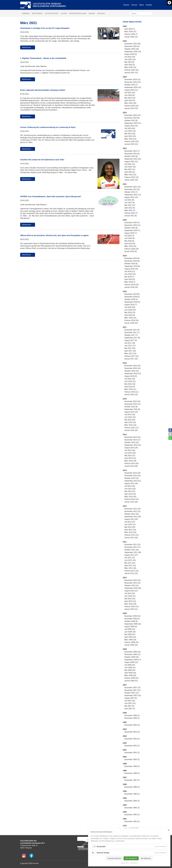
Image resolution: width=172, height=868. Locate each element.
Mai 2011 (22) (130, 563)
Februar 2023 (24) (131, 141)
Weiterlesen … (28, 48)
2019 (125, 256)
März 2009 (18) (130, 640)
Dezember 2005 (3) (132, 725)
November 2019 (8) (132, 261)
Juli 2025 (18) (130, 57)
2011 (125, 542)
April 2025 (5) (130, 65)
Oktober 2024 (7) (131, 85)
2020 (125, 220)
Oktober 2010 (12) (132, 586)
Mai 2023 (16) (130, 134)
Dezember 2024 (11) (132, 79)
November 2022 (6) (132, 154)
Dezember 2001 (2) (132, 753)
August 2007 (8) (131, 698)
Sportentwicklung (78, 13)
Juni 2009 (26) (130, 632)
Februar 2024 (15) (131, 106)
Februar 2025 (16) (131, 70)
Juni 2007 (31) (130, 703)
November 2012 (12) (132, 511)
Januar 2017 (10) (131, 359)
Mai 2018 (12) (130, 312)
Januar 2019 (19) (131, 287)
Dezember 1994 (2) (132, 801)
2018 (125, 291)
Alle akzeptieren (131, 858)
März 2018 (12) (130, 318)
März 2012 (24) (130, 532)
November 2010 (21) (132, 583)
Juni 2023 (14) (130, 131)
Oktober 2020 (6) (131, 228)
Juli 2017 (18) (130, 343)
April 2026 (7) (130, 29)
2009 (125, 613)
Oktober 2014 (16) (132, 442)
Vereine (126, 5)
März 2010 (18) (130, 604)
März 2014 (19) (130, 461)
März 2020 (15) (130, 246)
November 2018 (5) (132, 297)
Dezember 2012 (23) (132, 509)
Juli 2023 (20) (130, 128)
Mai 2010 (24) (130, 599)
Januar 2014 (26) (131, 466)
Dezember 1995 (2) (132, 794)
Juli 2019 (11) (130, 271)
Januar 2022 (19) (131, 180)
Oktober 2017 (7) (131, 335)
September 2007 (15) (133, 695)
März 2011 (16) (130, 568)
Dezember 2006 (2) (132, 715)
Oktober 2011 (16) (132, 550)
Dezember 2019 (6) (132, 258)
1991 (125, 819)
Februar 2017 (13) (131, 356)
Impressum (134, 863)
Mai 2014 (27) (130, 456)
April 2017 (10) (130, 351)
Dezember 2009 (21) (132, 616)
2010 (125, 578)
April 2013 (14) (130, 494)
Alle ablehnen (146, 858)
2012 (125, 506)
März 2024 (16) (130, 103)
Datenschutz (125, 863)
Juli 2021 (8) (129, 200)
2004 (125, 729)
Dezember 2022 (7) (132, 151)
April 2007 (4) (130, 709)
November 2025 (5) (132, 46)
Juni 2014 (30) (130, 453)
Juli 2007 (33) (130, 701)
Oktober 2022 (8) (131, 156)
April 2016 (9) (130, 387)
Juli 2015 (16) (130, 415)
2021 (125, 184)
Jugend (92, 13)
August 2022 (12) (131, 162)
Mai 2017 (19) (130, 348)
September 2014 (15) (133, 445)
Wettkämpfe (37, 13)
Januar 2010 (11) (131, 609)
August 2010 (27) (131, 591)
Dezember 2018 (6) (132, 294)
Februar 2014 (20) (131, 463)
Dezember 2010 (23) (132, 580)
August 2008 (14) (131, 662)
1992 (125, 812)
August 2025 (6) (131, 54)
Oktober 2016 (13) (132, 371)
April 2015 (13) (130, 422)
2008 (125, 649)
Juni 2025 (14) (130, 59)
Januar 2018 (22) (131, 323)
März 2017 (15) (130, 353)
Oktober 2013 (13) (132, 478)
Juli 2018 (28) (130, 307)
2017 (125, 327)
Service (134, 5)
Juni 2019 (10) (130, 274)
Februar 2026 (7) (131, 34)
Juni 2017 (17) (130, 346)
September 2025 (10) (133, 52)
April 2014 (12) (130, 458)
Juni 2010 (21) (130, 596)
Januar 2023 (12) (131, 144)
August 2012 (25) (131, 519)
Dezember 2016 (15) (132, 366)
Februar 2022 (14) (131, 177)
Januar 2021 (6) (131, 216)
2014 (125, 435)
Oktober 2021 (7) (131, 192)
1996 (125, 784)
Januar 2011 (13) (131, 573)
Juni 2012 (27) (130, 524)
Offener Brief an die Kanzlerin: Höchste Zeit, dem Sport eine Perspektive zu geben (54, 235)
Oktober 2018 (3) (131, 299)
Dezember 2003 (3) (132, 739)
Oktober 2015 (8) (131, 407)
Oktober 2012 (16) (132, 514)
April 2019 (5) (130, 279)
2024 (125, 77)
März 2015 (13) (130, 425)
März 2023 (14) (130, 139)
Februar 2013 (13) (131, 499)
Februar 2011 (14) (131, 571)
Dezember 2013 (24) (132, 473)
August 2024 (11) (131, 90)
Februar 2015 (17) (131, 428)
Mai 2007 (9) (129, 706)
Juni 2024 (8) (129, 95)
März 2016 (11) (130, 389)
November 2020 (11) (132, 225)
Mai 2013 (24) (130, 491)
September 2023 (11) (133, 123)
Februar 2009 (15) (131, 642)
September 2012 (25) (133, 517)
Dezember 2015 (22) (132, 401)
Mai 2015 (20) (130, 420)
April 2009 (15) (130, 637)
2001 (125, 750)
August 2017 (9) (131, 340)
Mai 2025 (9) (129, 62)
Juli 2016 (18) (130, 379)
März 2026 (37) (130, 32)
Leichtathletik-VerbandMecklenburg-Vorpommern (49, 5)
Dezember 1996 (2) (132, 787)
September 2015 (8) (132, 409)
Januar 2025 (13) (131, 73)
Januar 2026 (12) (131, 37)
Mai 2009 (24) (130, 634)
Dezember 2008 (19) (132, 652)
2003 (125, 736)
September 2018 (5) (132, 302)
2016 (125, 363)
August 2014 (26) (131, 448)
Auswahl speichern (115, 858)
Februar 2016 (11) (131, 392)
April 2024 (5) (130, 100)
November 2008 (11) (132, 654)
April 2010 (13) (130, 601)
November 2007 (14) (132, 690)
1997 (125, 777)
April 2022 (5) (130, 172)
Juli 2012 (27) (130, 522)
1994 (125, 798)
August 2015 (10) (131, 412)
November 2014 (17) (132, 440)
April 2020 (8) (130, 244)
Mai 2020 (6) (129, 241)
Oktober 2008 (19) (132, 657)
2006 (125, 713)
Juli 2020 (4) (129, 236)
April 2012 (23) (130, 530)
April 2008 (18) (130, 673)
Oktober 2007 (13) (132, 693)
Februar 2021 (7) (131, 213)
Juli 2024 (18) (130, 93)
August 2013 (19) (131, 483)
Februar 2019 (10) (131, 285)
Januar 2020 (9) (131, 251)
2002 (125, 743)
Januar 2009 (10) (131, 645)
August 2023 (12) (131, 126)
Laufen (64, 13)
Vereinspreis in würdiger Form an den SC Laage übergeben (45, 28)
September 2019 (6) (132, 266)
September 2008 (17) (133, 660)
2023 (125, 113)
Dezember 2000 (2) (132, 759)
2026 (125, 26)
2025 (125, 41)
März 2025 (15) (130, 67)
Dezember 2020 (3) (132, 223)
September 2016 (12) (133, 374)
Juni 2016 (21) (130, 381)
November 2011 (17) (132, 547)
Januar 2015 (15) (131, 430)
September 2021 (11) (133, 195)
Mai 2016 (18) (130, 384)
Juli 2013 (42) (130, 486)
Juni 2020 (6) (129, 238)
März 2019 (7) (130, 282)
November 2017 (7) (132, 332)
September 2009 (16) (133, 624)
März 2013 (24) (130, 497)
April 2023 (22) (130, 136)
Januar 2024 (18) (131, 108)
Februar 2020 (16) (131, 249)
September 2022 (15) (133, 159)
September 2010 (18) (133, 588)
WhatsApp (170, 438)
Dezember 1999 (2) (132, 766)
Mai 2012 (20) (130, 527)
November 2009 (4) (132, 619)
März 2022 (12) (130, 175)
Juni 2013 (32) (130, 489)
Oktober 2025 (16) (132, 49)
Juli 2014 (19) (130, 450)
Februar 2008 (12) (131, 678)
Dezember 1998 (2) (132, 773)
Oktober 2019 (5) (131, 264)
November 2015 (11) (132, 404)
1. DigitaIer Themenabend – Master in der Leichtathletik (43, 58)
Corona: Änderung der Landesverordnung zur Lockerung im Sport (48, 127)
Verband (26, 13)
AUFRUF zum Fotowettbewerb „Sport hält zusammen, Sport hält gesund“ (51, 197)
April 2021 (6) (130, 208)
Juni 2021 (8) (129, 203)
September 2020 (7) (132, 230)
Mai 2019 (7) (129, 277)
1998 (125, 771)
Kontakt (149, 5)
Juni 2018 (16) (130, 310)
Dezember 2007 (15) (132, 688)
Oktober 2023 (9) (131, 120)
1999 (125, 764)
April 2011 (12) (130, 565)
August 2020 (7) (131, 233)
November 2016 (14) (132, 368)
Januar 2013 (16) (131, 502)
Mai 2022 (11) (130, 169)
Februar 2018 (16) (131, 320)
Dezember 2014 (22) (132, 437)
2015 (125, 399)
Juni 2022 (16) (130, 167)
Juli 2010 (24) (130, 593)
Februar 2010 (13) (131, 607)
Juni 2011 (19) (130, 560)
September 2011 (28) (133, 552)
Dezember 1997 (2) (132, 780)
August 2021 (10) (131, 197)
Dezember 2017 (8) (132, 330)
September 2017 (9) (132, 338)
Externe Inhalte (103, 853)
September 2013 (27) (133, 481)
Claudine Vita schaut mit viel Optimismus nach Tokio (42, 160)
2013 (125, 470)
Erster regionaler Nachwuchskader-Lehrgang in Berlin (43, 90)
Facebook (170, 430)
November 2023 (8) (132, 118)
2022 (125, 148)
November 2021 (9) (132, 189)
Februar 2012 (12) (131, 535)
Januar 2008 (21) (131, 681)
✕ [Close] (168, 830)
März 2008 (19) (130, 675)
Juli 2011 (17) (130, 558)
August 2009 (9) (131, 627)
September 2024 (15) (133, 87)
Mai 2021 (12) (130, 205)
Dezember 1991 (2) (132, 821)
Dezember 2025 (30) (132, 44)
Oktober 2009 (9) (131, 621)
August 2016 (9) (131, 376)
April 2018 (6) (130, 315)
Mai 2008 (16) (130, 670)
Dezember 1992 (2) (132, 815)
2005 (125, 722)
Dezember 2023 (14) (132, 115)
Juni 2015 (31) (130, 417)
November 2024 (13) (132, 82)
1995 (125, 791)
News (142, 5)
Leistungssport (52, 13)
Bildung (101, 13)
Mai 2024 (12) (130, 98)
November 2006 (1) (132, 718)
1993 (125, 805)
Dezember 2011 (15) (132, 544)
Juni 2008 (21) (130, 668)
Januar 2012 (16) (131, 538)
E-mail (170, 434)
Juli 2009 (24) (130, 629)
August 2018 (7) (131, 305)
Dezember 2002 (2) (132, 746)
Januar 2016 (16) (131, 395)
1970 (125, 826)
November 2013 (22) (132, 476)
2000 (125, 757)
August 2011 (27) (131, 555)
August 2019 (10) (131, 269)
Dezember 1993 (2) (132, 808)
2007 (125, 685)
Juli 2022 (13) (130, 164)
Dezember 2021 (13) (132, 187)
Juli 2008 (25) (130, 665)
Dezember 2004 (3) (132, 732)
